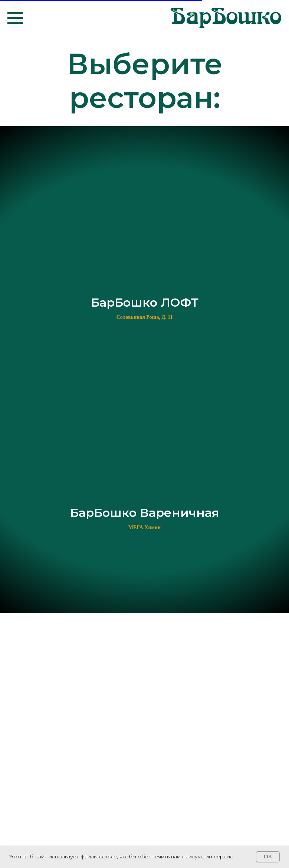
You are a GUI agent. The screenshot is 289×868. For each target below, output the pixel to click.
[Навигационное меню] (15, 18)
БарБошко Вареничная (145, 513)
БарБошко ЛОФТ (145, 302)
